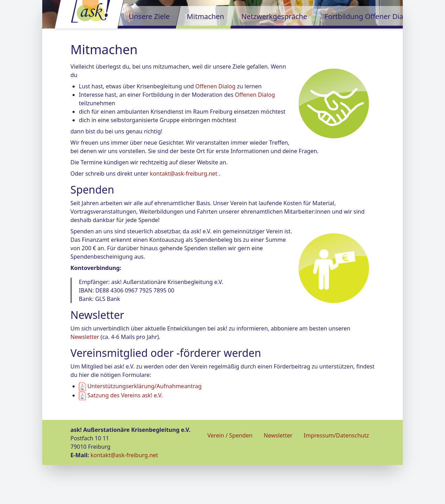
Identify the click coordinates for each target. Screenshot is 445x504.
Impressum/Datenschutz (336, 474)
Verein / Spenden (230, 474)
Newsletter (85, 376)
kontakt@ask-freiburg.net (184, 213)
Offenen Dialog (215, 125)
